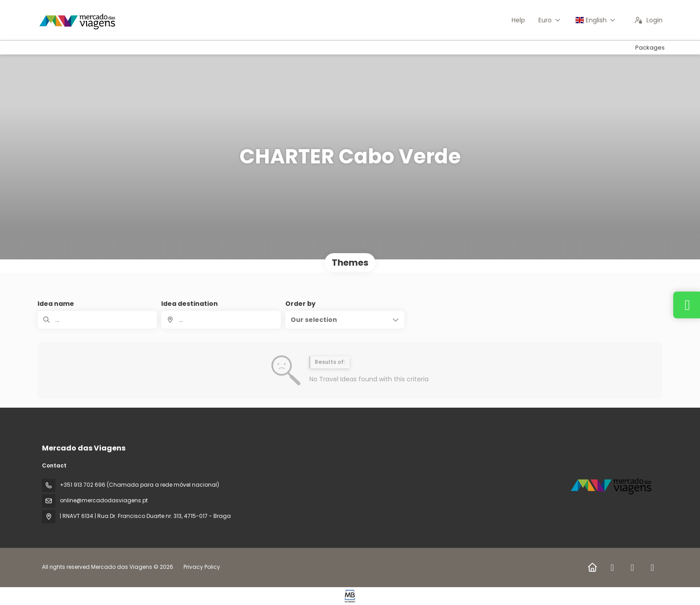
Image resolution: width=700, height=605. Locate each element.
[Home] (592, 567)
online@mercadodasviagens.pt (104, 500)
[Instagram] (632, 567)
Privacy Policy (202, 567)
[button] (345, 320)
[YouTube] (652, 567)
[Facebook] (612, 567)
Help (518, 20)
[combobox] (221, 320)
